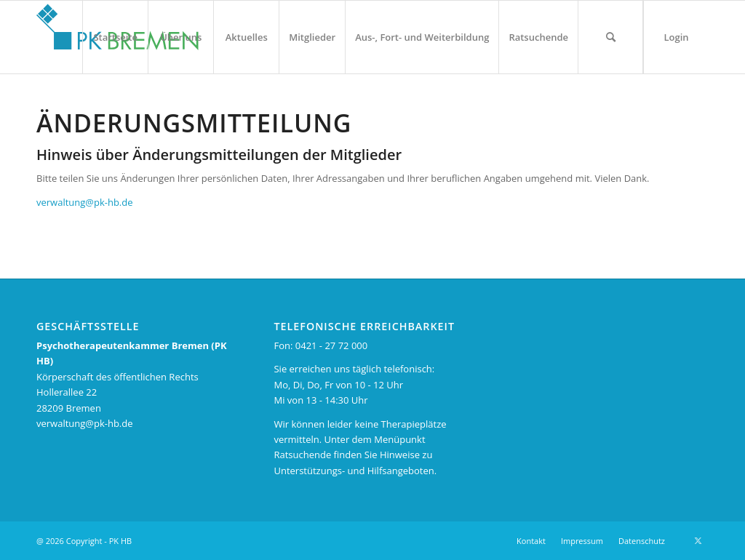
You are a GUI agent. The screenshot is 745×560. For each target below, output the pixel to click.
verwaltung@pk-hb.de (85, 202)
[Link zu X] (698, 540)
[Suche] (610, 37)
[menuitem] (115, 37)
